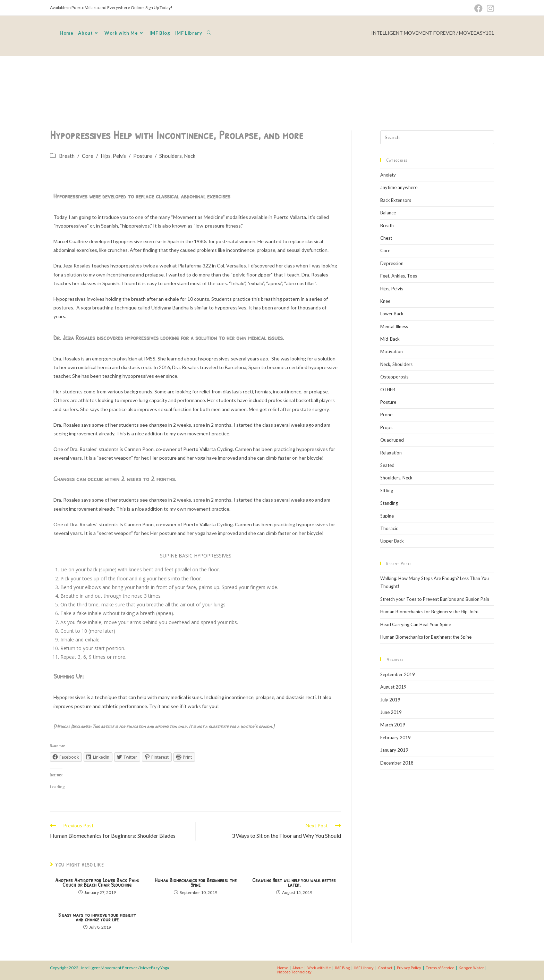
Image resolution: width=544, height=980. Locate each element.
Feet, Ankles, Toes (399, 276)
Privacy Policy (409, 968)
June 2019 (391, 712)
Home (283, 968)
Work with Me (319, 968)
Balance (388, 213)
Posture (143, 156)
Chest (386, 238)
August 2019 (393, 687)
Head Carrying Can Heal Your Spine (416, 624)
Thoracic (389, 528)
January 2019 (394, 750)
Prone (386, 415)
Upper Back (392, 541)
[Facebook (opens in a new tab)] (478, 8)
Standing (389, 503)
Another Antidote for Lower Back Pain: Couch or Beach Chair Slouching (97, 883)
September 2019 (398, 674)
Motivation (392, 351)
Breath (67, 156)
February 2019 (396, 738)
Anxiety (388, 175)
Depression (392, 263)
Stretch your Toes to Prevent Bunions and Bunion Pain (435, 599)
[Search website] (209, 33)
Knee (385, 301)
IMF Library (364, 968)
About (298, 968)
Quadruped (392, 440)
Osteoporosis (394, 377)
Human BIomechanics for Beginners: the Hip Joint (430, 612)
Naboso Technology (294, 972)
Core (88, 156)
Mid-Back (390, 339)
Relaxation (391, 453)
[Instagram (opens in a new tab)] (489, 8)
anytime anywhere (399, 187)
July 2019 (390, 700)
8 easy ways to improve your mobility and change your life (97, 917)
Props (386, 427)
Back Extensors (396, 200)
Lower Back (392, 314)
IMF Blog (342, 968)
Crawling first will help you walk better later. (294, 883)
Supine (387, 516)
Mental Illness (394, 326)
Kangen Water (471, 968)
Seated (387, 465)
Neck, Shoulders (396, 364)
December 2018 (397, 763)
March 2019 (393, 725)
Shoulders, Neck (177, 156)
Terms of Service (440, 968)
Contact (385, 968)
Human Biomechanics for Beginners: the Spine (196, 883)
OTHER (388, 390)
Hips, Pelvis (113, 156)
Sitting (387, 491)
